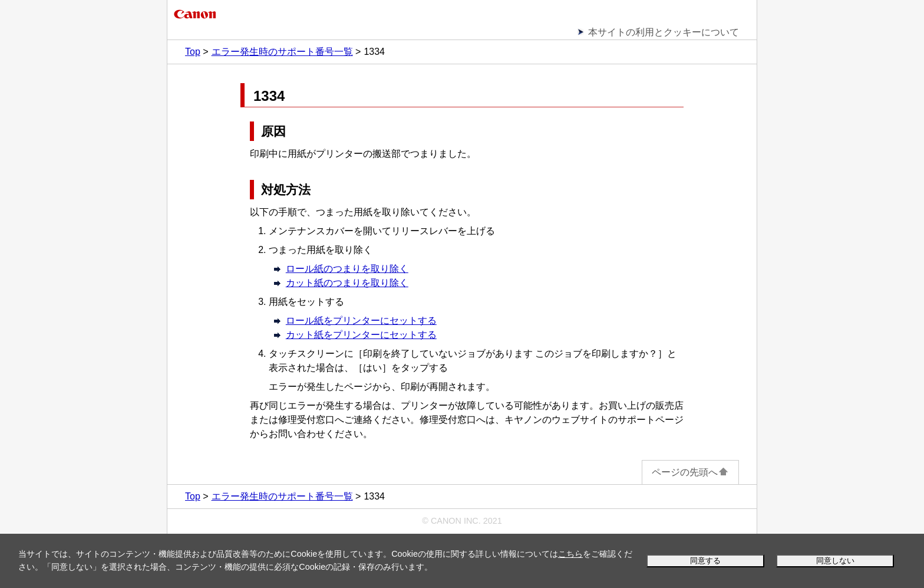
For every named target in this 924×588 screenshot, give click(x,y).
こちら (570, 554)
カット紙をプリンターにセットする (361, 335)
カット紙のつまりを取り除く (347, 283)
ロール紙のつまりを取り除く (347, 269)
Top (193, 52)
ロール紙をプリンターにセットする (361, 321)
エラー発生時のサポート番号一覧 (282, 52)
